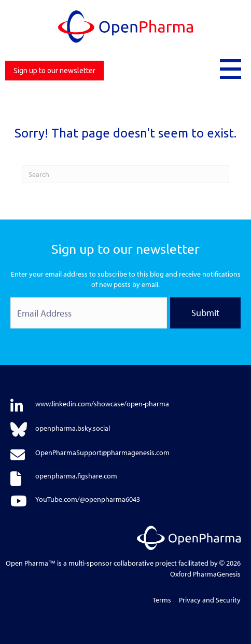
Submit (205, 313)
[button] (231, 68)
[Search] (125, 174)
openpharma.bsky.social (73, 428)
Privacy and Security (210, 600)
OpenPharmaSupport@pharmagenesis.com (102, 453)
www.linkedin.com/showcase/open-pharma (102, 404)
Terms (162, 600)
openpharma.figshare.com (76, 476)
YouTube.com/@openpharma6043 (88, 499)
